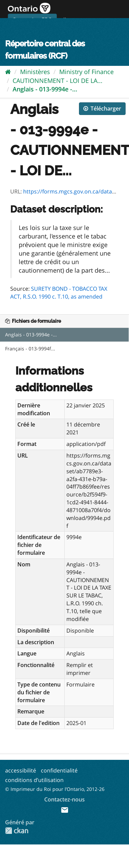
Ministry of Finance (86, 72)
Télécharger (102, 108)
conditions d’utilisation (34, 780)
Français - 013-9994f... (30, 349)
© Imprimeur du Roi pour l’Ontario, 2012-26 (55, 789)
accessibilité (21, 770)
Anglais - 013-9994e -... (45, 89)
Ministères (35, 72)
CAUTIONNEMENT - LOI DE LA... (58, 81)
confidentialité (59, 770)
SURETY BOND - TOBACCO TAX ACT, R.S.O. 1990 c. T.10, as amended (59, 293)
